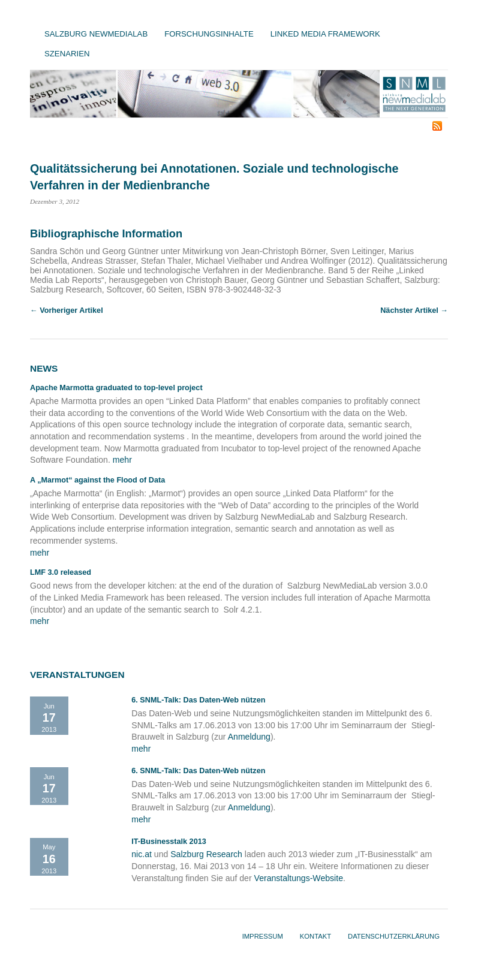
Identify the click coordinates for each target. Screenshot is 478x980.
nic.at (142, 854)
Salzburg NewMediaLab (96, 34)
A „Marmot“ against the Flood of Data (97, 480)
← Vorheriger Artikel (67, 310)
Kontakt (315, 936)
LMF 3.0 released (61, 572)
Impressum (263, 936)
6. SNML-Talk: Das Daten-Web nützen (198, 700)
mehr (122, 460)
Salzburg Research (206, 854)
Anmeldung (249, 737)
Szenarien (67, 54)
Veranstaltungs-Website (299, 878)
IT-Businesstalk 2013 (169, 842)
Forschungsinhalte (209, 34)
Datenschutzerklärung (394, 936)
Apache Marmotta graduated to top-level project (116, 388)
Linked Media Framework (325, 34)
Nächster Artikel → (414, 310)
